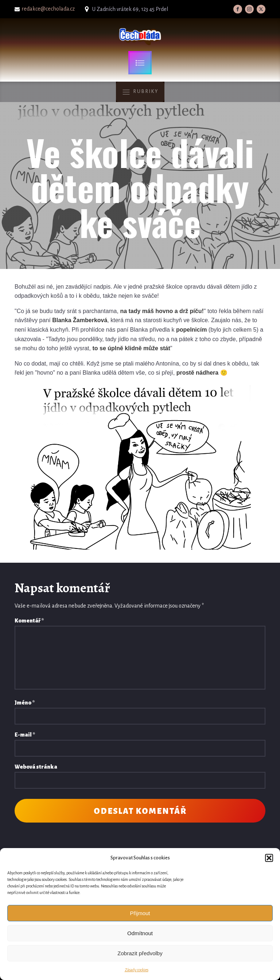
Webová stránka (36, 767)
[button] (269, 858)
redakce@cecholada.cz (48, 9)
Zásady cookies (137, 970)
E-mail (25, 735)
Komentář (29, 621)
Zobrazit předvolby (140, 953)
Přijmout (140, 913)
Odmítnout (140, 933)
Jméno (25, 703)
